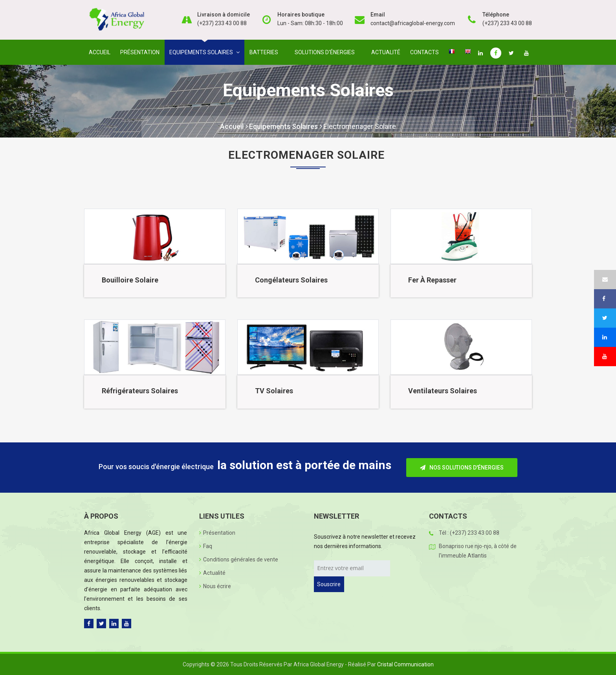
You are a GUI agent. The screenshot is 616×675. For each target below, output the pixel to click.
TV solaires (274, 391)
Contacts (424, 52)
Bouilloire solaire (130, 280)
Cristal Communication (405, 664)
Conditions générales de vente (239, 559)
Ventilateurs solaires (443, 391)
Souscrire (329, 584)
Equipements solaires (204, 52)
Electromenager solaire (360, 126)
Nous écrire (215, 586)
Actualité (386, 52)
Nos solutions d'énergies (462, 468)
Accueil (100, 52)
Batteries (265, 52)
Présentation (140, 52)
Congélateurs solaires (291, 280)
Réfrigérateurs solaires (140, 391)
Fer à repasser (432, 280)
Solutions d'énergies (326, 52)
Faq (206, 546)
